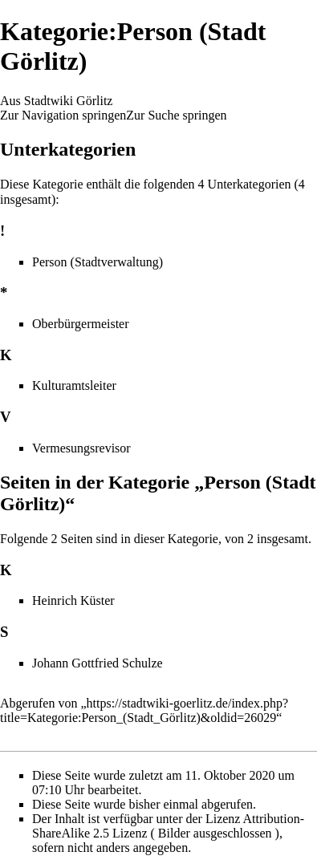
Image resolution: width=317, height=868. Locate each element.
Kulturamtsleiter (74, 385)
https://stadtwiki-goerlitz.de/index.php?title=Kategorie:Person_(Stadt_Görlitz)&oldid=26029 (144, 710)
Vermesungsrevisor (81, 448)
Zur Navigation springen (63, 115)
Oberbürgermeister (81, 324)
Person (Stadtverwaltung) (98, 262)
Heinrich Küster (73, 600)
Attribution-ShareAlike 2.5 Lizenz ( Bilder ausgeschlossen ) (168, 826)
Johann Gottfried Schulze (98, 663)
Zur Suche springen (176, 115)
